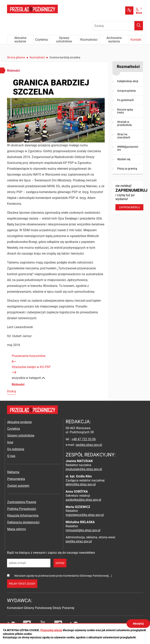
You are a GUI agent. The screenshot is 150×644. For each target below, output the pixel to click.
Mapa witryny (17, 529)
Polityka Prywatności (22, 509)
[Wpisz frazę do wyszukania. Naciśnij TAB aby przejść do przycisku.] (118, 26)
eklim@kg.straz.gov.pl (81, 484)
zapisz (60, 563)
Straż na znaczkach (124, 136)
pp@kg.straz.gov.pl (89, 445)
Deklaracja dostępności (23, 522)
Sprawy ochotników (21, 435)
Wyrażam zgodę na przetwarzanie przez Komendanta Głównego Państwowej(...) (63, 576)
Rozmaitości (37, 57)
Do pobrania (16, 449)
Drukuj (12, 391)
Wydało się (124, 159)
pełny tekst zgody (22, 584)
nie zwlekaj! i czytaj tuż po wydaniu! (129, 197)
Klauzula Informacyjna (23, 515)
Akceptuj (138, 624)
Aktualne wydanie (19, 422)
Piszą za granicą (127, 169)
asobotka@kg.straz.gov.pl (83, 500)
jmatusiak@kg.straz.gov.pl (84, 469)
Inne (10, 442)
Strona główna (16, 57)
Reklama (13, 472)
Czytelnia (14, 429)
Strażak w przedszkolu (125, 123)
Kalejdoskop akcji (128, 81)
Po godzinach (125, 100)
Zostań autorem (18, 486)
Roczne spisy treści (125, 111)
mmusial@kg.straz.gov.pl (83, 530)
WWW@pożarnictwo (128, 148)
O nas (11, 456)
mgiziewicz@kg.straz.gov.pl (85, 515)
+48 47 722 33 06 (84, 439)
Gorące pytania (126, 91)
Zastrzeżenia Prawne (22, 502)
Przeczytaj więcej (51, 630)
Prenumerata (16, 479)
